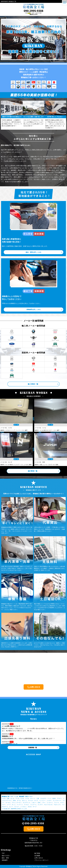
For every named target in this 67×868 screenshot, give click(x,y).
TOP (3, 853)
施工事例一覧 (33, 384)
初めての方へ (6, 856)
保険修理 (5, 860)
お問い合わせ (39, 858)
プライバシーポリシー (41, 860)
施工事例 (37, 853)
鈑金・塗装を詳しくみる (33, 252)
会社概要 (37, 856)
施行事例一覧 (33, 471)
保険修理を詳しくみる (33, 309)
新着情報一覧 (33, 748)
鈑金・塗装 (5, 858)
